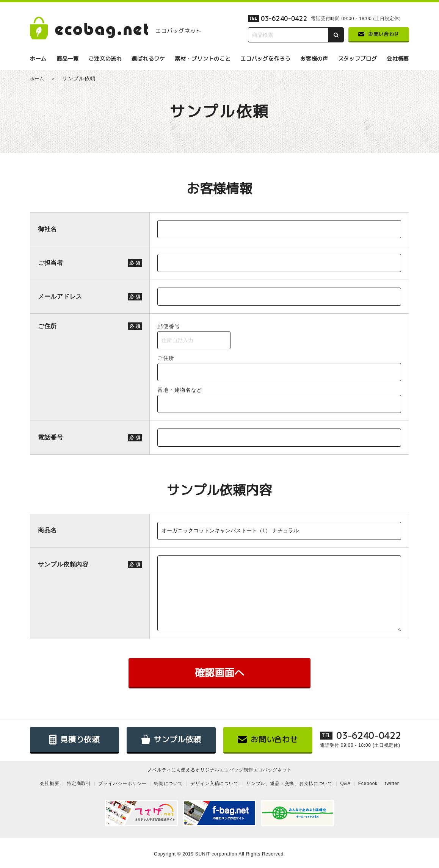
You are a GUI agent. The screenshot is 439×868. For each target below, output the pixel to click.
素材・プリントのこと (203, 59)
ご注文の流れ (105, 59)
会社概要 (398, 59)
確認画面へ (219, 673)
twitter (392, 784)
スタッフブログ (358, 59)
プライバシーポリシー (122, 784)
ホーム (38, 59)
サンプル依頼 (171, 740)
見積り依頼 (74, 740)
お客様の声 (314, 59)
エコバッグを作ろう (265, 59)
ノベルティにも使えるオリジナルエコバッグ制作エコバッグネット (220, 770)
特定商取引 (79, 784)
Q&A (346, 784)
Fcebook (368, 784)
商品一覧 (68, 59)
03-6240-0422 (284, 19)
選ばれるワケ (148, 59)
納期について (168, 784)
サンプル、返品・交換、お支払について (289, 784)
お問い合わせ (379, 34)
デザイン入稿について (214, 784)
